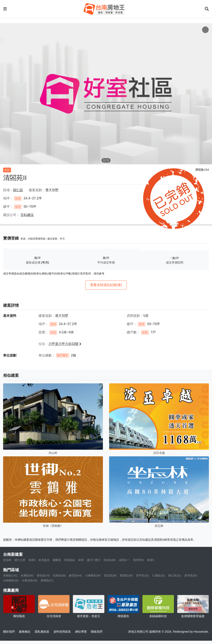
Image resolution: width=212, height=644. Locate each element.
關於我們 (9, 632)
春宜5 (151, 560)
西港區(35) (126, 575)
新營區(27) (47, 580)
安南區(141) (10, 575)
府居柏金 (70, 560)
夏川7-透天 (93, 560)
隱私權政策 (42, 632)
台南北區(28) (30, 580)
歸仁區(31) (175, 575)
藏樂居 (57, 560)
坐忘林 (7, 560)
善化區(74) (43, 575)
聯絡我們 (97, 632)
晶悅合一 (124, 560)
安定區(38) (110, 575)
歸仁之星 (20, 560)
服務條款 (25, 632)
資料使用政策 (62, 632)
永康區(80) (27, 575)
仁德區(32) (159, 575)
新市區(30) (191, 575)
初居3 (32, 560)
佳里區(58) (59, 575)
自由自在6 (110, 560)
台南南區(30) (11, 580)
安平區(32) (142, 575)
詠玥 (81, 560)
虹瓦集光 (44, 560)
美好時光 (139, 560)
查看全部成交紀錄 (106, 285)
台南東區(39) (93, 575)
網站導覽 (81, 632)
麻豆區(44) (75, 575)
